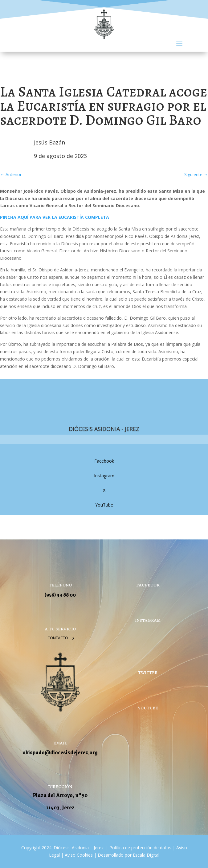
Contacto (58, 638)
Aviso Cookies (78, 855)
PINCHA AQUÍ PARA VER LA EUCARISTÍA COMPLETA (55, 217)
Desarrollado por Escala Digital (128, 855)
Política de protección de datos (140, 848)
